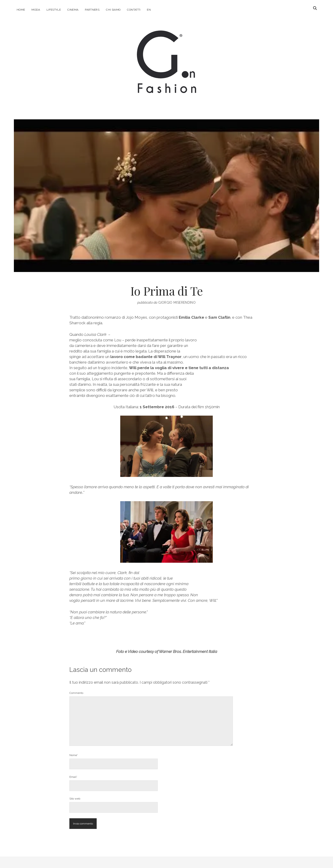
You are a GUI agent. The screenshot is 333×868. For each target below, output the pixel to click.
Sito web (75, 799)
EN (149, 10)
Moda (36, 10)
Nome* (74, 755)
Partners (92, 10)
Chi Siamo (113, 10)
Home (21, 10)
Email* (73, 777)
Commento (76, 693)
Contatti (134, 10)
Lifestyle (54, 10)
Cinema (73, 10)
